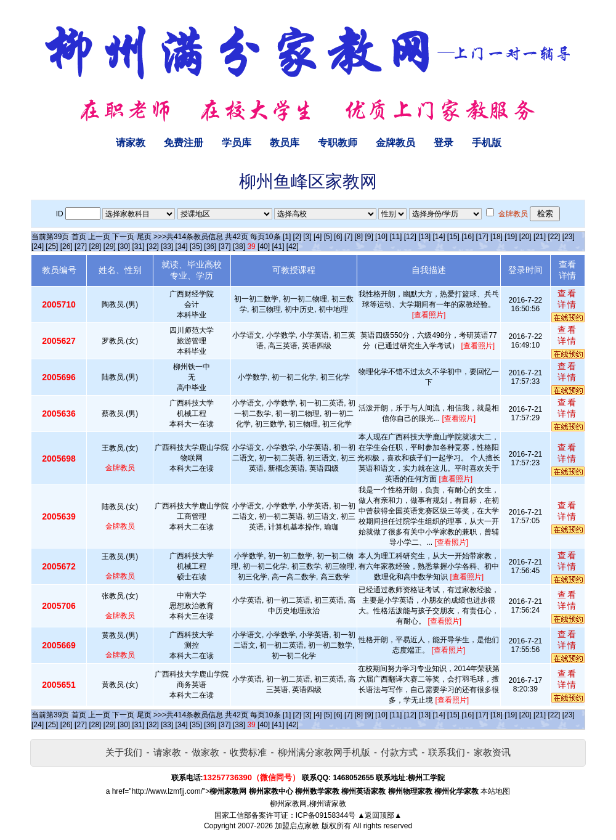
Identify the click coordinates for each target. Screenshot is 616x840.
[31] (139, 247)
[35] (196, 247)
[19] (511, 237)
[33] (167, 247)
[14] (439, 237)
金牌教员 (395, 143)
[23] (569, 237)
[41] (278, 247)
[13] (424, 237)
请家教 (131, 143)
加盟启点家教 (297, 826)
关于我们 (124, 752)
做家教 (205, 752)
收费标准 (248, 752)
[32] (153, 247)
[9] (369, 237)
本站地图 (495, 791)
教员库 (285, 143)
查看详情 (567, 299)
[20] (525, 237)
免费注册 (184, 143)
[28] (95, 247)
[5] (328, 237)
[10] (381, 237)
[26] (67, 247)
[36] (210, 247)
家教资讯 (492, 752)
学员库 (237, 143)
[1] (287, 237)
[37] (225, 247)
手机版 (487, 143)
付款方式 (399, 752)
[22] (554, 237)
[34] (182, 247)
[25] (52, 247)
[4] (318, 237)
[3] (307, 237)
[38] (239, 247)
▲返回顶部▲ (379, 815)
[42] (293, 247)
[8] (359, 237)
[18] (496, 237)
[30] (124, 247)
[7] (348, 237)
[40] (264, 247)
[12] (410, 237)
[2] (297, 237)
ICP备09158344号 (326, 815)
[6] (338, 237)
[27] (81, 247)
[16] (468, 237)
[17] (482, 237)
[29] (110, 247)
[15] (453, 237)
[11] (395, 237)
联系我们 (447, 752)
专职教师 (338, 143)
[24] (38, 247)
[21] (540, 237)
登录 (444, 143)
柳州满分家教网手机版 (324, 752)
